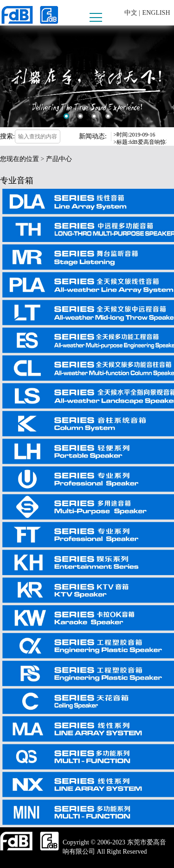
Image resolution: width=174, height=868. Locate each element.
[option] (87, 76)
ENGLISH (156, 13)
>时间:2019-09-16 (135, 135)
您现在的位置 (19, 159)
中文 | (132, 13)
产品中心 (59, 159)
